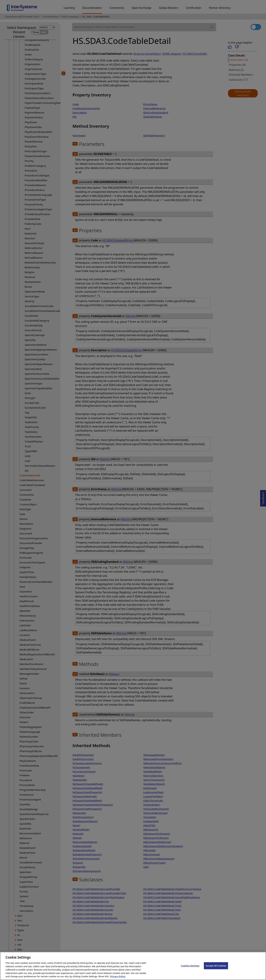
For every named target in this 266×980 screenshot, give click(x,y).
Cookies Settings (190, 968)
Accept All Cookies (216, 968)
